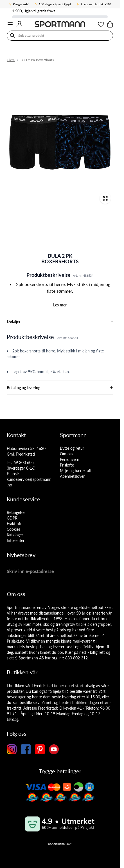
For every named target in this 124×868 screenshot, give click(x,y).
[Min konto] (19, 24)
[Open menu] (10, 24)
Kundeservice (23, 499)
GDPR (12, 518)
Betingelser (16, 512)
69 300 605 (24, 462)
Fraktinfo (15, 524)
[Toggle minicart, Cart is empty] (110, 24)
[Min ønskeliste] (101, 24)
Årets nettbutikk (96, 4)
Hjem (11, 60)
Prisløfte (67, 465)
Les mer (60, 305)
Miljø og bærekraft (76, 471)
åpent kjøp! (55, 4)
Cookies (13, 529)
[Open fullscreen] (105, 198)
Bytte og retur (72, 448)
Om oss (66, 454)
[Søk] (12, 36)
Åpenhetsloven (73, 476)
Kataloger (15, 535)
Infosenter (16, 540)
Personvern (70, 459)
